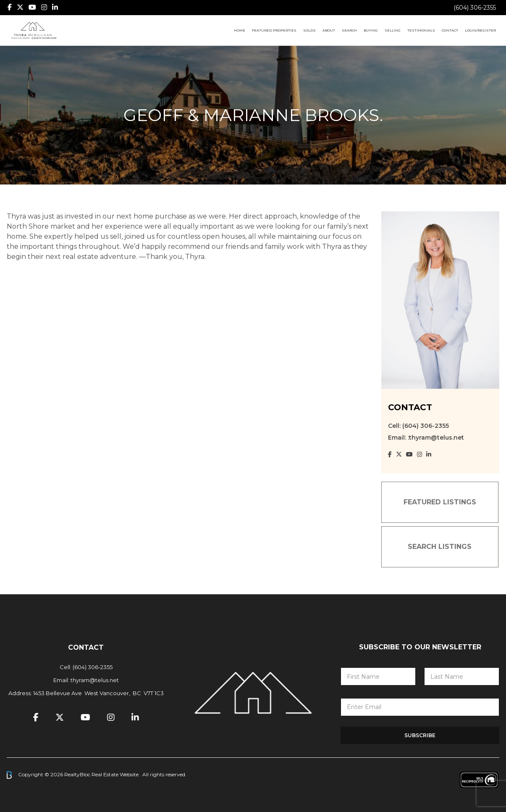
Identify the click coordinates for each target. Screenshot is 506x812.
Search (349, 30)
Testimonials (421, 30)
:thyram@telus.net (436, 438)
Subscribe (420, 735)
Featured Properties (274, 30)
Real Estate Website (116, 774)
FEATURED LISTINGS (440, 502)
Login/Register (480, 30)
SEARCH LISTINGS (440, 547)
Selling (393, 30)
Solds (309, 30)
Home (240, 30)
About (329, 30)
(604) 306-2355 (475, 8)
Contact (450, 30)
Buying (371, 30)
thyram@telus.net (95, 680)
